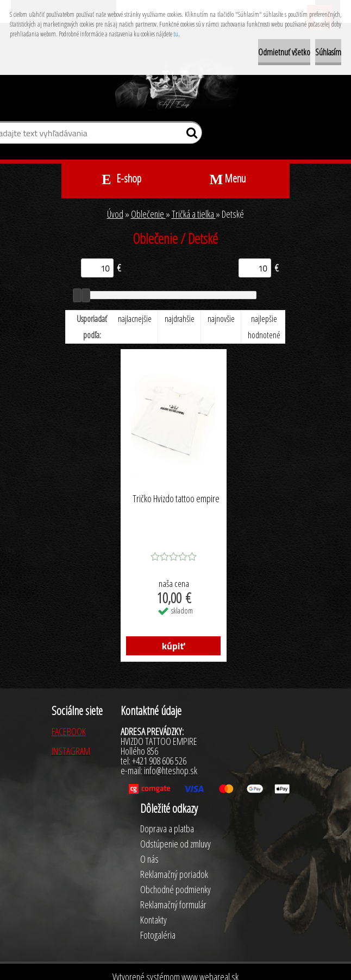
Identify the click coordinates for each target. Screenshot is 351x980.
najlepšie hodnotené (264, 327)
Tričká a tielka (194, 214)
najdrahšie (180, 319)
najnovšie (221, 319)
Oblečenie (148, 214)
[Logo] (176, 86)
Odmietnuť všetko (284, 52)
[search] (189, 135)
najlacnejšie (135, 319)
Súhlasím (328, 52)
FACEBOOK (69, 731)
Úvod (115, 214)
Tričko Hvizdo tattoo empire (176, 499)
